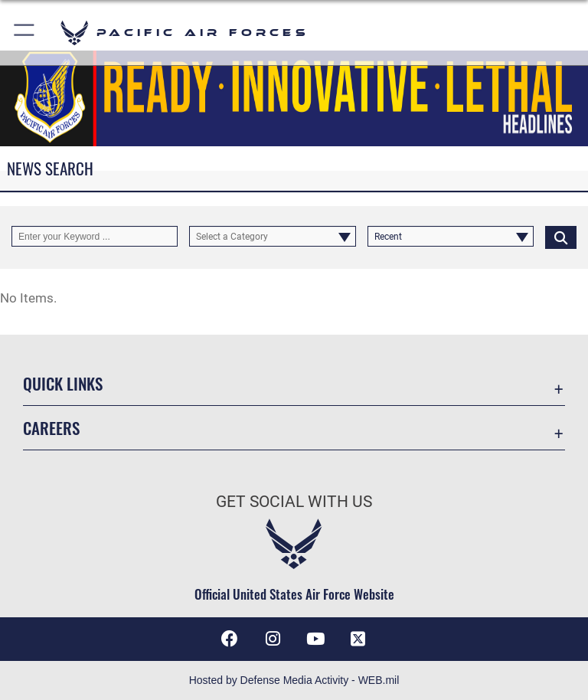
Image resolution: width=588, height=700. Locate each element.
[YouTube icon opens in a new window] (315, 639)
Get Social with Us (294, 502)
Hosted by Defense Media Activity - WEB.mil (294, 680)
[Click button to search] (561, 237)
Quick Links (63, 383)
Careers (51, 428)
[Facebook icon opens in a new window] (230, 639)
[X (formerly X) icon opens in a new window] (358, 639)
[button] (25, 33)
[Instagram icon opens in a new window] (273, 639)
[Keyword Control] (95, 237)
